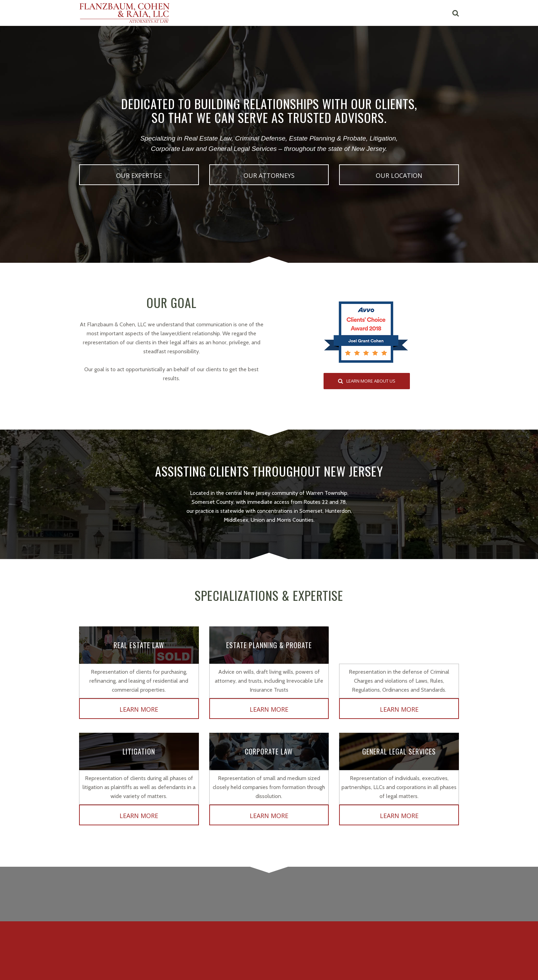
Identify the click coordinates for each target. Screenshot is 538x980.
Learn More (139, 709)
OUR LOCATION (399, 175)
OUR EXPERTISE (139, 175)
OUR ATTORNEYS (269, 175)
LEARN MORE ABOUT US (367, 381)
